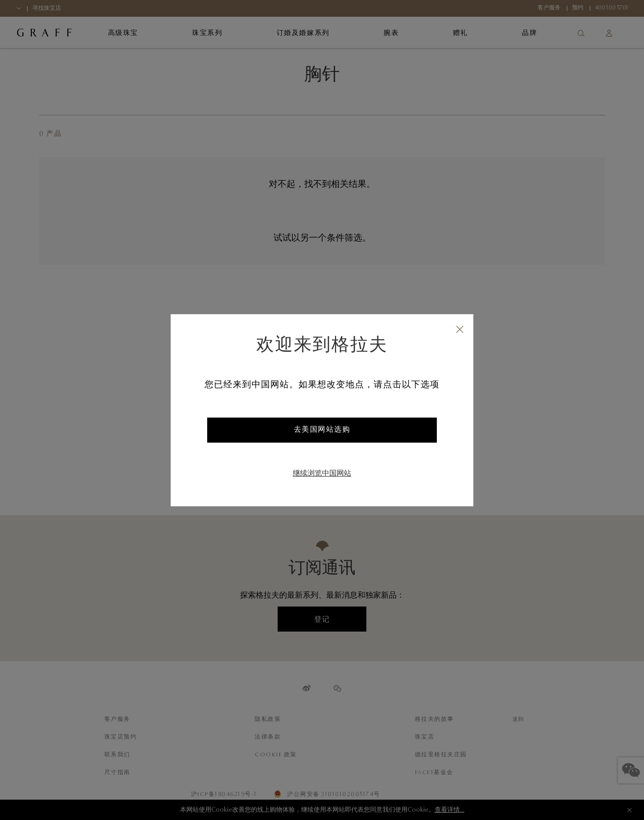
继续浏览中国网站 (322, 474)
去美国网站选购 (322, 430)
